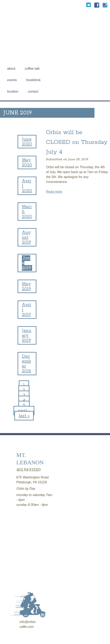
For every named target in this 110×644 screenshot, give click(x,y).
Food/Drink (33, 80)
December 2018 (26, 364)
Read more (54, 192)
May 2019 (26, 286)
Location (13, 91)
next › (24, 411)
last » (24, 416)
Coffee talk (32, 69)
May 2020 (27, 162)
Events (12, 80)
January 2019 (27, 335)
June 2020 (27, 142)
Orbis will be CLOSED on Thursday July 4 (77, 142)
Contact (33, 91)
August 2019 (26, 237)
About (11, 69)
